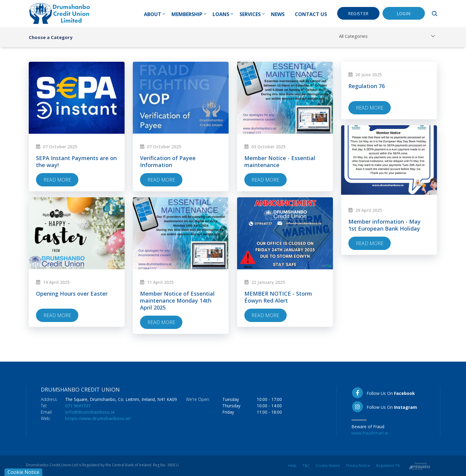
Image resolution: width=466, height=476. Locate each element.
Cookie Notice (328, 466)
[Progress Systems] (420, 466)
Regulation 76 (388, 466)
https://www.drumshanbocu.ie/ (98, 418)
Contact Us (311, 14)
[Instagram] (388, 407)
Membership (189, 14)
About (154, 14)
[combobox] (388, 36)
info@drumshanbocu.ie (90, 412)
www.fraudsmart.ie (370, 433)
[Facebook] (388, 393)
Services (252, 14)
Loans (223, 14)
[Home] (60, 13)
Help (292, 466)
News (278, 14)
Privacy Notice (358, 466)
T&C (306, 466)
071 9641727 (78, 406)
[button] (435, 14)
